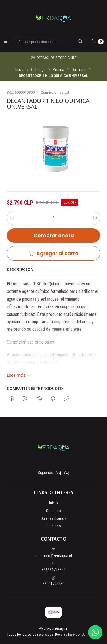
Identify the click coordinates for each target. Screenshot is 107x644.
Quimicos (79, 70)
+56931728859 (54, 567)
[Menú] (6, 42)
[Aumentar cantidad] (95, 219)
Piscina (58, 70)
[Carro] (98, 42)
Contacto (53, 511)
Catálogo (38, 70)
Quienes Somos (53, 518)
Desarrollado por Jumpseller (77, 634)
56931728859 (53, 581)
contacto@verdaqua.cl (54, 553)
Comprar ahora (54, 237)
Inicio (20, 70)
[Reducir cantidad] (12, 219)
